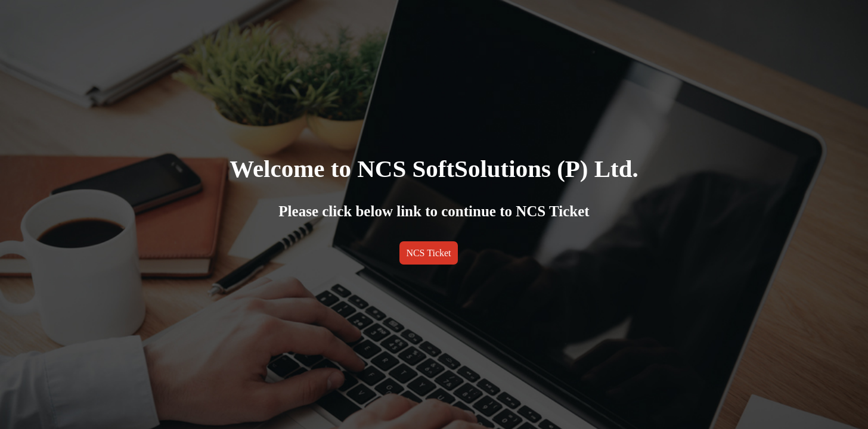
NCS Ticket (428, 253)
